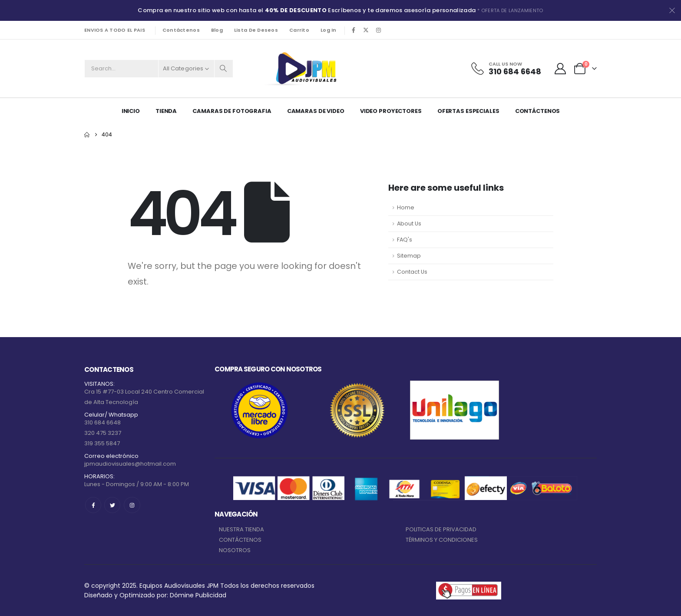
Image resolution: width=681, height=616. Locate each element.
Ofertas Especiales (468, 111)
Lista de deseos (256, 30)
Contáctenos (181, 30)
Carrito (299, 30)
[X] (366, 30)
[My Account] (560, 69)
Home (406, 207)
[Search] (224, 69)
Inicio (131, 111)
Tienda (166, 111)
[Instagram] (379, 30)
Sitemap (409, 256)
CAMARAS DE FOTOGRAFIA (232, 111)
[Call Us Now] (506, 69)
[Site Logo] (304, 68)
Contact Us (412, 272)
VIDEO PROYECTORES (391, 111)
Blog (217, 30)
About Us (409, 224)
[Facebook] (354, 30)
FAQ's (405, 240)
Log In (329, 30)
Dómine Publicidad (198, 595)
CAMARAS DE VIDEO (316, 111)
